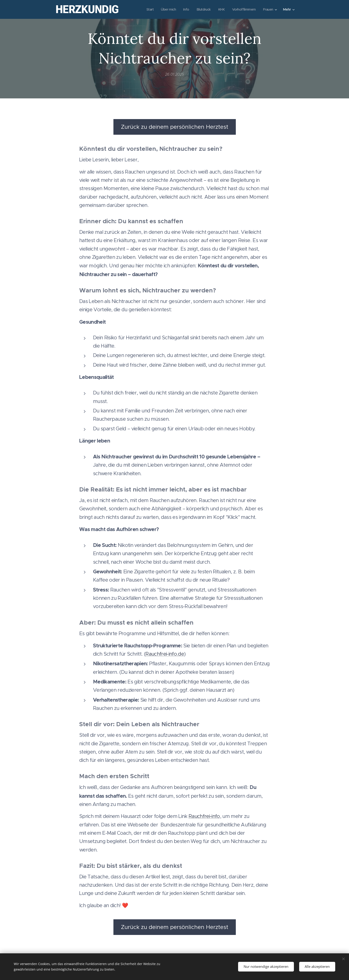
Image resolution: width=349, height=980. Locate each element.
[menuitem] (147, 9)
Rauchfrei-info (204, 816)
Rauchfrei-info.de (165, 654)
